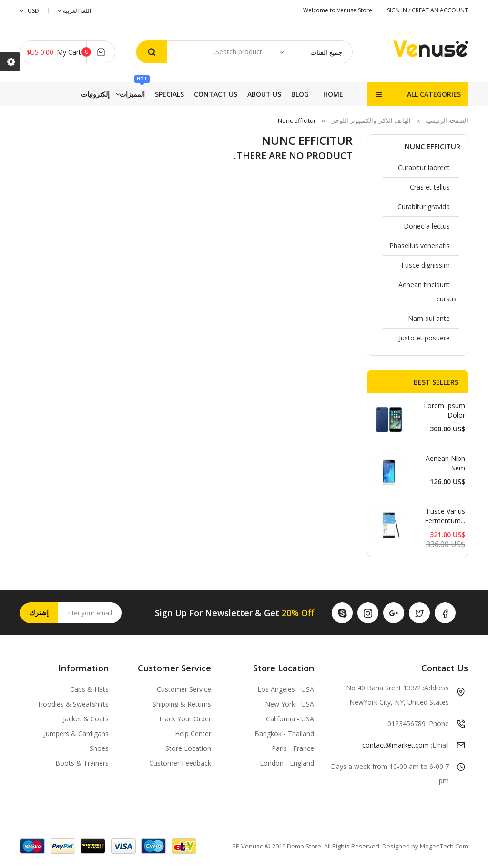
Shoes (99, 748)
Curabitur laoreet (424, 167)
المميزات (260, 90)
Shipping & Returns (182, 704)
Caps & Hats (89, 689)
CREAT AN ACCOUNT (440, 10)
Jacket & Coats (86, 719)
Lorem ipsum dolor (444, 410)
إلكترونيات (295, 94)
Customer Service (184, 689)
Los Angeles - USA (286, 689)
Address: (436, 688)
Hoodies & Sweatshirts (73, 704)
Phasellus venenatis (420, 245)
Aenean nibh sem (445, 463)
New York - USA (290, 704)
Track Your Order (185, 719)
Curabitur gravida (424, 206)
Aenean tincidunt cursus (427, 292)
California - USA (290, 719)
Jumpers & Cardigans (76, 733)
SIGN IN (398, 10)
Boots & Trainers (82, 763)
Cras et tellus (430, 187)
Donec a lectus (427, 226)
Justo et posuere (424, 338)
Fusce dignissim (426, 265)
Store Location (188, 748)
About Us (120, 94)
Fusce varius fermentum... (445, 516)
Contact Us (170, 94)
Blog (82, 94)
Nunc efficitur (432, 146)
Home (333, 94)
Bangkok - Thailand (284, 733)
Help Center (193, 733)
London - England (287, 763)
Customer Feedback (180, 763)
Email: (440, 745)
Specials (219, 94)
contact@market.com (396, 745)
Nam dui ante (429, 318)
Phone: (438, 723)
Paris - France (293, 748)
